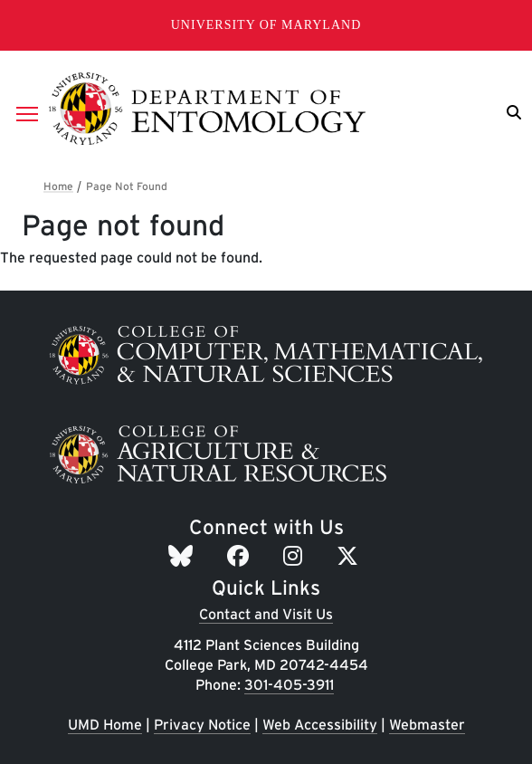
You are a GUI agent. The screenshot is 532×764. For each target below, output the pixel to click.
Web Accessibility (320, 725)
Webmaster (427, 725)
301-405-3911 (289, 685)
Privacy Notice (202, 725)
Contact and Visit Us (266, 614)
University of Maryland (266, 25)
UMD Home (105, 725)
